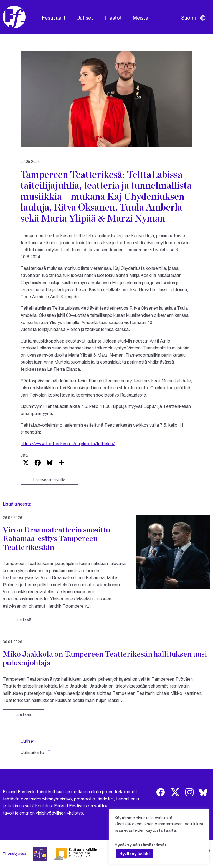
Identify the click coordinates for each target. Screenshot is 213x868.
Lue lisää (23, 620)
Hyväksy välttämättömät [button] (140, 845)
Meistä (140, 18)
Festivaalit (54, 18)
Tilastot (113, 18)
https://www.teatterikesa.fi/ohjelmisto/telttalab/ (68, 443)
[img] (161, 792)
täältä (170, 830)
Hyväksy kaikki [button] (135, 854)
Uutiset (85, 18)
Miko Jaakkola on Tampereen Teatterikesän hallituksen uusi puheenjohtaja (105, 658)
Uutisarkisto (32, 752)
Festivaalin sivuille (49, 480)
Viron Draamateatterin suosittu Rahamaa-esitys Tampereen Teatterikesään (56, 538)
